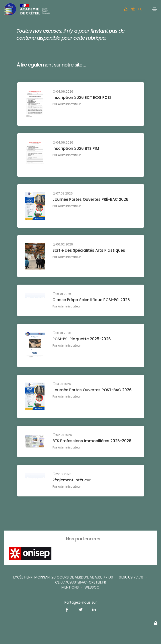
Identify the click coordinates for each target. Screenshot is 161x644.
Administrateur (69, 104)
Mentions (70, 587)
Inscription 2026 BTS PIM (76, 148)
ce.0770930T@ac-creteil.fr (81, 582)
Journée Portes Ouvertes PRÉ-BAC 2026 (90, 199)
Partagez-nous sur (81, 602)
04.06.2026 (63, 92)
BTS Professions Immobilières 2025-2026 (92, 441)
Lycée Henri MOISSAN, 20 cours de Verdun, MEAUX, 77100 (63, 577)
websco (92, 587)
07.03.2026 (63, 194)
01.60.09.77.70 (131, 577)
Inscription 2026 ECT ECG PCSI (82, 98)
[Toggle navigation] (154, 9)
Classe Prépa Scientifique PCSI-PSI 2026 (91, 300)
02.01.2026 (62, 435)
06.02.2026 (63, 244)
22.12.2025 (62, 474)
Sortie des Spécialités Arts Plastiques (89, 250)
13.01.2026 (62, 384)
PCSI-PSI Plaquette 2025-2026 (82, 339)
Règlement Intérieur (72, 480)
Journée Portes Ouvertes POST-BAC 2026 (92, 390)
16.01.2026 (62, 294)
